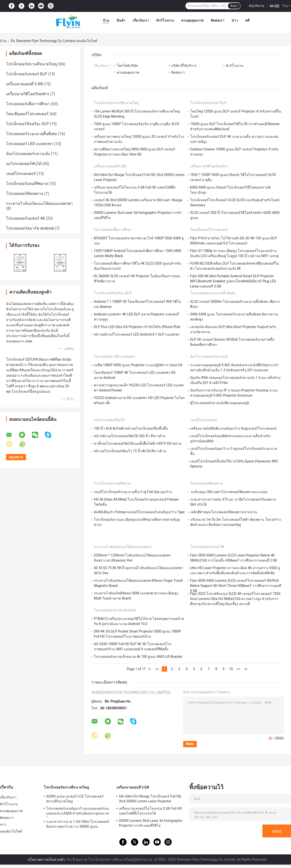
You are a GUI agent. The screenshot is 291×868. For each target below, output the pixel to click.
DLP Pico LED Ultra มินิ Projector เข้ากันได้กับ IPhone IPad (137, 327)
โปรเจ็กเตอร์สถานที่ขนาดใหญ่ (32, 64)
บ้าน (106, 20)
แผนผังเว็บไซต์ (11, 831)
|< (150, 669)
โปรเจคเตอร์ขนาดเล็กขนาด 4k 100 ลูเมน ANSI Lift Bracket (138, 657)
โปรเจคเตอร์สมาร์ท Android (30, 228)
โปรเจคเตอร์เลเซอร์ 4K (25, 218)
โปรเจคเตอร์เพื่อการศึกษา (28, 104)
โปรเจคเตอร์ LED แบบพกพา (30, 144)
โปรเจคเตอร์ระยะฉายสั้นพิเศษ (32, 134)
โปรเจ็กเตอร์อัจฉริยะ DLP (27, 124)
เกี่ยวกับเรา (141, 20)
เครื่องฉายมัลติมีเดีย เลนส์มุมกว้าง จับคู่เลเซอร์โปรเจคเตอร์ (234, 428)
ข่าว (235, 20)
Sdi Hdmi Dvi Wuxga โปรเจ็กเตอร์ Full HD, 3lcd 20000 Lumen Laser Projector (150, 799)
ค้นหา (234, 6)
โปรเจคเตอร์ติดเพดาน (25, 194)
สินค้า (121, 20)
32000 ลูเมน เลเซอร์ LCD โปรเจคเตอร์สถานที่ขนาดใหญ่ (75, 799)
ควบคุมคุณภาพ (192, 20)
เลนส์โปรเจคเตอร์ (21, 174)
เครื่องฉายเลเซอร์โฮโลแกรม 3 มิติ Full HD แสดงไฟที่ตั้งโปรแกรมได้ (150, 811)
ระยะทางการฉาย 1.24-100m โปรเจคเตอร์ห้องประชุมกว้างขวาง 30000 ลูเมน (78, 824)
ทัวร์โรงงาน (165, 20)
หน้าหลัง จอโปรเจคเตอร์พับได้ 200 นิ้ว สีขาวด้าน (130, 436)
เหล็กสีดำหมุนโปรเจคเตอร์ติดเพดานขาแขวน (224, 512)
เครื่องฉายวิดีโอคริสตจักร (28, 94)
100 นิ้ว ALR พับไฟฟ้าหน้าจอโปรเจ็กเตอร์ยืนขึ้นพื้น (131, 428)
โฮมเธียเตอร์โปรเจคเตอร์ (27, 114)
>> (238, 669)
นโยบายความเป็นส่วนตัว (46, 859)
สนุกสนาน (257, 6)
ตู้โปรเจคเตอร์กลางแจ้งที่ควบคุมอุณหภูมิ (220, 403)
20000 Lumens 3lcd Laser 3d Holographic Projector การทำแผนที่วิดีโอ (151, 823)
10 (231, 669)
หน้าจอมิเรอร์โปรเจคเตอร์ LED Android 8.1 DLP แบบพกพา (137, 334)
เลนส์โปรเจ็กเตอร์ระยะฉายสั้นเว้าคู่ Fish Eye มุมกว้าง (133, 492)
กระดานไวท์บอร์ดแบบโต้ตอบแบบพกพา (39, 204)
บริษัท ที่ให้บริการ (184, 66)
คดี (247, 20)
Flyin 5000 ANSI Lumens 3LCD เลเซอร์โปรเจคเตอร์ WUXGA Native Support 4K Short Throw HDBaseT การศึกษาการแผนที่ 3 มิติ (236, 586)
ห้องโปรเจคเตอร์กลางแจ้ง (28, 154)
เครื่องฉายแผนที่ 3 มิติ (24, 84)
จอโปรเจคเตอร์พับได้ (24, 164)
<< (157, 669)
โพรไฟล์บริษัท (127, 66)
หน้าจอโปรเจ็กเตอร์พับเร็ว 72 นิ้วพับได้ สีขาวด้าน (130, 451)
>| (246, 669)
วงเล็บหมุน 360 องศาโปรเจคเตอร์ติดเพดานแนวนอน (229, 492)
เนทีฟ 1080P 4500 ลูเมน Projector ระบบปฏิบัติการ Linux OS (138, 365)
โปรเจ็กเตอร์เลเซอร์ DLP (27, 74)
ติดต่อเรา (218, 20)
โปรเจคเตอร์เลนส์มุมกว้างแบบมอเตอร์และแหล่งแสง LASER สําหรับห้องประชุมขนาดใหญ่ (78, 812)
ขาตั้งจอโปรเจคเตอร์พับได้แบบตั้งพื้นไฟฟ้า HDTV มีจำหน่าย (138, 443)
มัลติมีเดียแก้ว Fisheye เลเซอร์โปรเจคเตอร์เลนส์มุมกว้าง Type (139, 512)
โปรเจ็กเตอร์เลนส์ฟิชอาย (27, 184)
